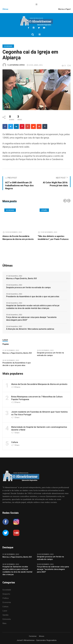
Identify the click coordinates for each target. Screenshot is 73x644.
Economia (7, 602)
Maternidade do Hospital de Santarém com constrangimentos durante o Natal (39, 428)
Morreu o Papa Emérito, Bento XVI (22, 279)
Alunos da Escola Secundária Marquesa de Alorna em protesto (18, 238)
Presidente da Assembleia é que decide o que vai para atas (33, 297)
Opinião (44, 210)
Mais (4, 623)
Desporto (6, 594)
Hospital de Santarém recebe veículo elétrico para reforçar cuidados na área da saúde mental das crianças (33, 307)
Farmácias (33, 636)
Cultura (15, 442)
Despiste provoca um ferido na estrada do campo (28, 288)
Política (6, 598)
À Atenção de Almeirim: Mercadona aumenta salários (30, 329)
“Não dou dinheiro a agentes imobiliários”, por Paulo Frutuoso (53, 238)
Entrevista (7, 619)
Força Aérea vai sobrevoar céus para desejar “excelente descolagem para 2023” (31, 319)
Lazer (5, 611)
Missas (42, 636)
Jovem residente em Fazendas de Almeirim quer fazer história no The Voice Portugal (39, 413)
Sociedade (8, 46)
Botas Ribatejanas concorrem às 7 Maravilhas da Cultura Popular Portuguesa (37, 398)
